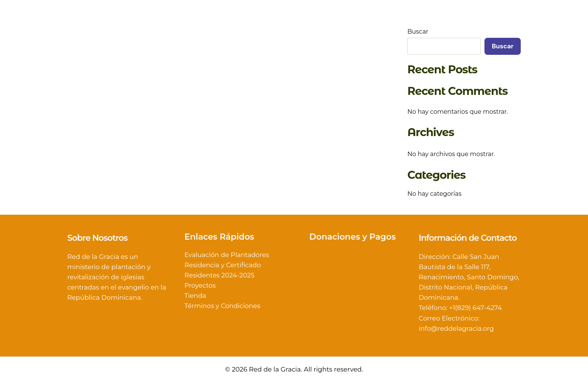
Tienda (195, 296)
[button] (315, 26)
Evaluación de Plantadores (227, 255)
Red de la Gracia (122, 26)
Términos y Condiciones (223, 306)
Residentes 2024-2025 (220, 275)
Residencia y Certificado (223, 265)
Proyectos (200, 286)
